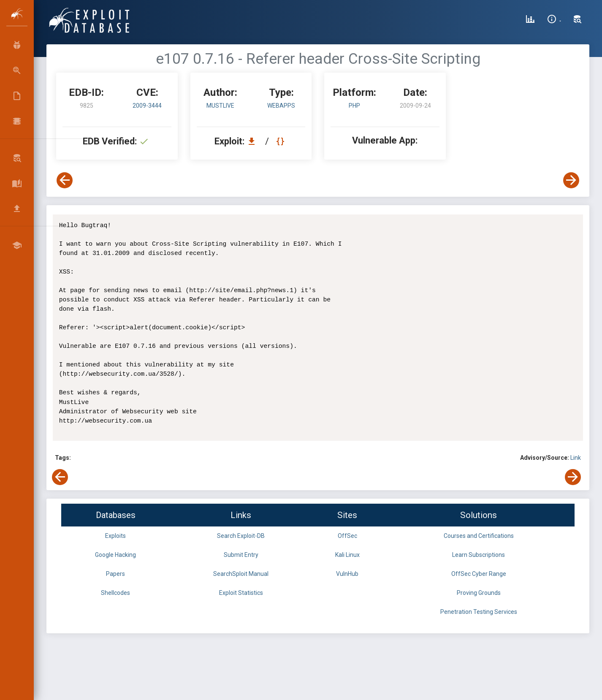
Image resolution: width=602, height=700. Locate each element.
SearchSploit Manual (241, 574)
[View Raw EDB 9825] (281, 141)
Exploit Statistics (241, 593)
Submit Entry (241, 555)
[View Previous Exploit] (65, 180)
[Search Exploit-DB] (578, 20)
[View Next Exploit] (571, 180)
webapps (281, 106)
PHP (354, 106)
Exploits (115, 536)
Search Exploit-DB (241, 536)
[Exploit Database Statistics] (530, 20)
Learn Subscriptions (479, 555)
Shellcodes (115, 593)
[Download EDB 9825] (254, 141)
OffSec (347, 536)
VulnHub (347, 574)
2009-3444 (147, 106)
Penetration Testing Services (479, 612)
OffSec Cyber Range (479, 574)
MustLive (220, 106)
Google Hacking (115, 555)
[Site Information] (554, 20)
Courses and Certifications (479, 536)
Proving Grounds (479, 593)
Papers (115, 574)
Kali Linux (347, 555)
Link (576, 458)
